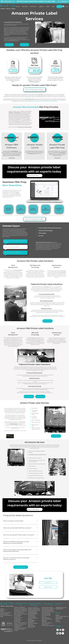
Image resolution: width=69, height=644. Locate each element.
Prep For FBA (31, 626)
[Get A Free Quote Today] (35, 90)
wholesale (11, 112)
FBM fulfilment (15, 151)
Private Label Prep (33, 613)
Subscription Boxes (47, 608)
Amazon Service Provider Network (25, 127)
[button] (25, 6)
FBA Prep (30, 625)
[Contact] (59, 6)
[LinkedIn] (60, 633)
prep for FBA (63, 272)
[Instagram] (58, 630)
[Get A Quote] (25, 45)
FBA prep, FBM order (29, 99)
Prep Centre (31, 627)
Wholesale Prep (32, 612)
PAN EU (18, 121)
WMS (18, 193)
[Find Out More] (29, 396)
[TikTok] (63, 630)
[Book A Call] (48, 587)
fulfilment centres (34, 82)
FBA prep (46, 287)
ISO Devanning (46, 615)
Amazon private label (18, 270)
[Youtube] (57, 633)
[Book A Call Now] (34, 176)
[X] (63, 633)
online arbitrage (17, 112)
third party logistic (32, 153)
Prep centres (62, 152)
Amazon (41, 94)
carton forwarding (13, 40)
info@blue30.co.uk (9, 1)
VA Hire (44, 617)
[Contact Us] (9, 45)
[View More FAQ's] (21, 567)
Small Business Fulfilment (19, 626)
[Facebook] (60, 630)
